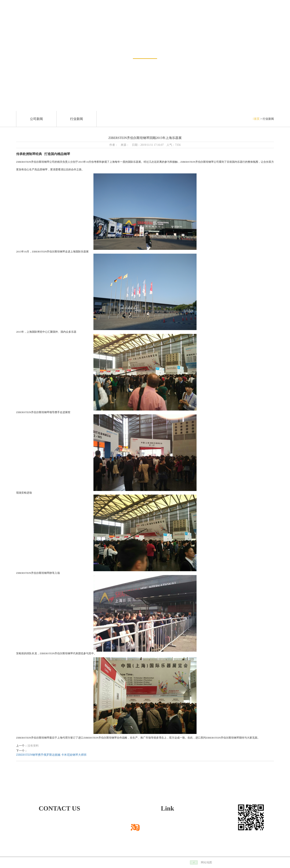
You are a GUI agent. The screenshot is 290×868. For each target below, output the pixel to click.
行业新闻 (77, 119)
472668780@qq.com (39, 828)
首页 (257, 119)
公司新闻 (36, 119)
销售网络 (87, 16)
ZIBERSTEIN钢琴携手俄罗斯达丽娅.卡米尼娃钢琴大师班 (51, 755)
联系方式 (278, 16)
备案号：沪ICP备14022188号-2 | (175, 862)
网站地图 (206, 862)
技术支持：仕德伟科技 (135, 862)
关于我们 (228, 16)
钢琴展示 (62, 16)
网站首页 (12, 16)
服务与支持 (201, 16)
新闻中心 (37, 16)
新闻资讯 (145, 48)
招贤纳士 (253, 16)
